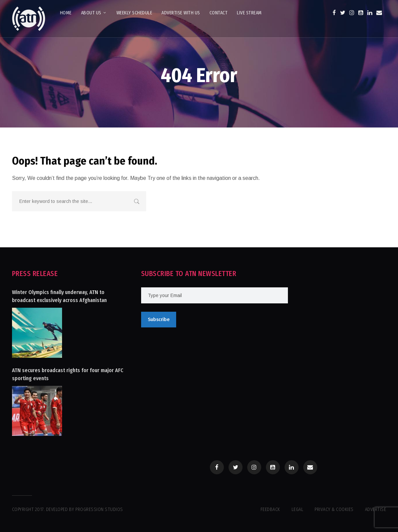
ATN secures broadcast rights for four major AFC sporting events (68, 374)
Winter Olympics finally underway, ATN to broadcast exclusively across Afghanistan (59, 296)
